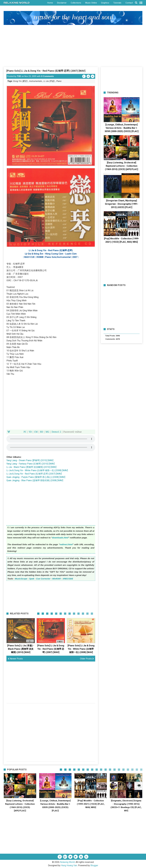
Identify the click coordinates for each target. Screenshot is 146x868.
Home (50, 3)
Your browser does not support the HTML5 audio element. (51, 439)
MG (47, 432)
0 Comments (47, 76)
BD (42, 432)
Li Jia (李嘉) (49, 81)
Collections (76, 3)
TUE (19, 76)
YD (30, 432)
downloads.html (60, 538)
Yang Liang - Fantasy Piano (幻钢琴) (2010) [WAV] (30, 464)
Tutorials (117, 3)
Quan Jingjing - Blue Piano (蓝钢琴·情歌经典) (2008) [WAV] (35, 480)
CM (36, 432)
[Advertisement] (73, 46)
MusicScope (21, 579)
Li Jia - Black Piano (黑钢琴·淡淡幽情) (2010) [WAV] (31, 467)
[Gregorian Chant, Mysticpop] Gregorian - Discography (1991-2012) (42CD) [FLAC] (122, 204)
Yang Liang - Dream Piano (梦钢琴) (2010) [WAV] (30, 460)
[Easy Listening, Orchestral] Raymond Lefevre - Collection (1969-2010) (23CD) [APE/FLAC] (122, 166)
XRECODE (68, 579)
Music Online (91, 3)
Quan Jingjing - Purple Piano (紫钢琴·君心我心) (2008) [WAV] (36, 477)
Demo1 (55, 432)
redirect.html (66, 544)
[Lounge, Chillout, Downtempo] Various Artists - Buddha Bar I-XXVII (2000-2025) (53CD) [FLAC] (122, 128)
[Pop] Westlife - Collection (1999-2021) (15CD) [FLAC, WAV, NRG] (91, 804)
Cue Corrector (43, 579)
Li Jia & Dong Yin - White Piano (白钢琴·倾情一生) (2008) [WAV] (37, 470)
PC (25, 432)
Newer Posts (15, 659)
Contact (129, 3)
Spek (32, 579)
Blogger (94, 865)
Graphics (105, 3)
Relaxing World (67, 862)
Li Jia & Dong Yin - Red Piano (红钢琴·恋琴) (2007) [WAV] (34, 474)
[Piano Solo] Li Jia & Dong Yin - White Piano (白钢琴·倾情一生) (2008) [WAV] (81, 649)
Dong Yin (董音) (20, 81)
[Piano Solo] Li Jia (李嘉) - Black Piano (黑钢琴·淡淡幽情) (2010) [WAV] (21, 649)
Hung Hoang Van (69, 865)
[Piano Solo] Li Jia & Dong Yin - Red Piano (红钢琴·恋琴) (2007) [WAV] (46, 71)
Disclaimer (62, 3)
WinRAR (56, 579)
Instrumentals (35, 81)
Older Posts (87, 659)
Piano (59, 81)
